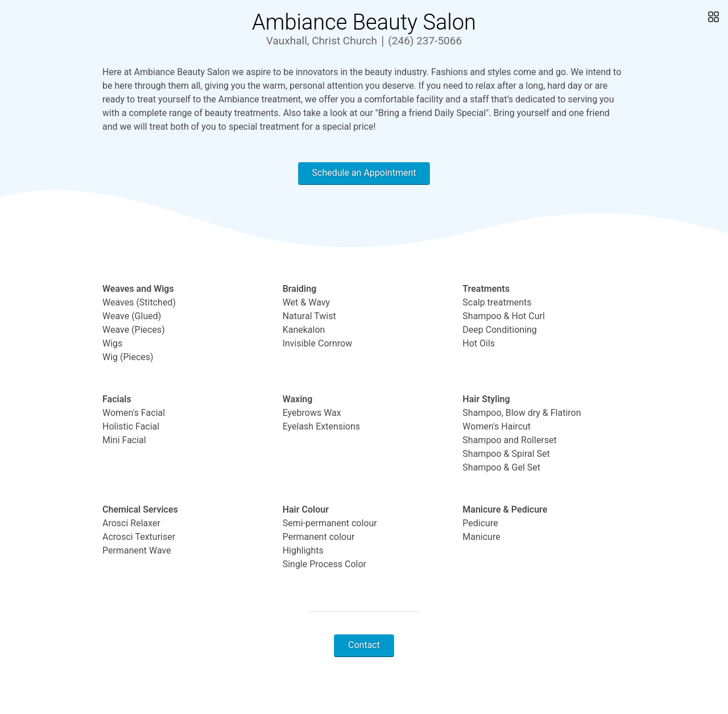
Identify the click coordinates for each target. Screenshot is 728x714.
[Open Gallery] (712, 17)
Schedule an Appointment (364, 173)
